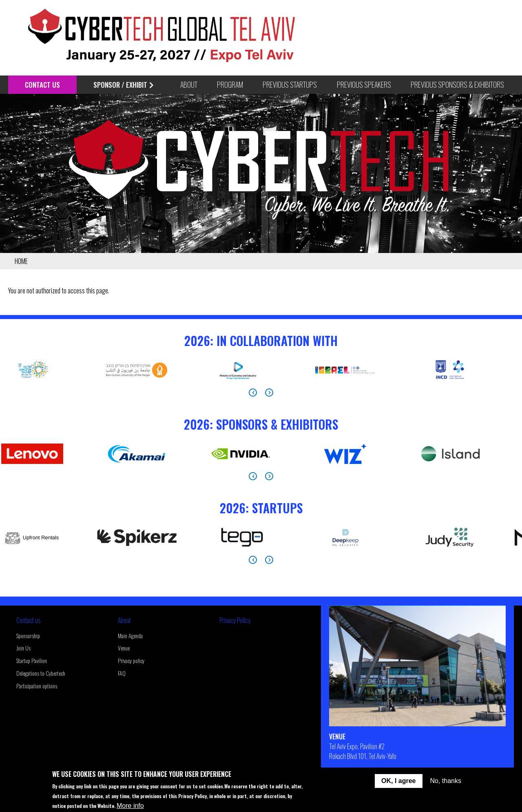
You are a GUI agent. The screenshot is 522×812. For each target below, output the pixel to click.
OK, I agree (398, 781)
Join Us (23, 648)
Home (21, 261)
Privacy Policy (235, 620)
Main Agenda (130, 636)
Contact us (28, 620)
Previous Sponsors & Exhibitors (457, 84)
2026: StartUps (261, 508)
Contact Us (42, 85)
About (124, 620)
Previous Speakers (364, 84)
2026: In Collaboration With (261, 341)
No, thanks (446, 781)
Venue (124, 648)
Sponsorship (28, 636)
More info (130, 806)
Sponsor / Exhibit (123, 85)
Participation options (37, 686)
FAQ (122, 673)
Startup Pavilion (32, 660)
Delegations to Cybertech (41, 673)
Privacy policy (131, 660)
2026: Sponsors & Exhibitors (261, 424)
